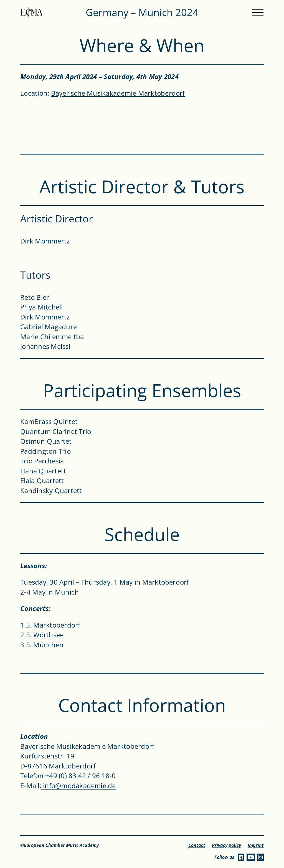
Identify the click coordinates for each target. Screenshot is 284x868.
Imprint (256, 845)
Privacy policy (226, 845)
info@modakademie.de (79, 785)
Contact (197, 845)
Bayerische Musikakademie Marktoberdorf (118, 93)
